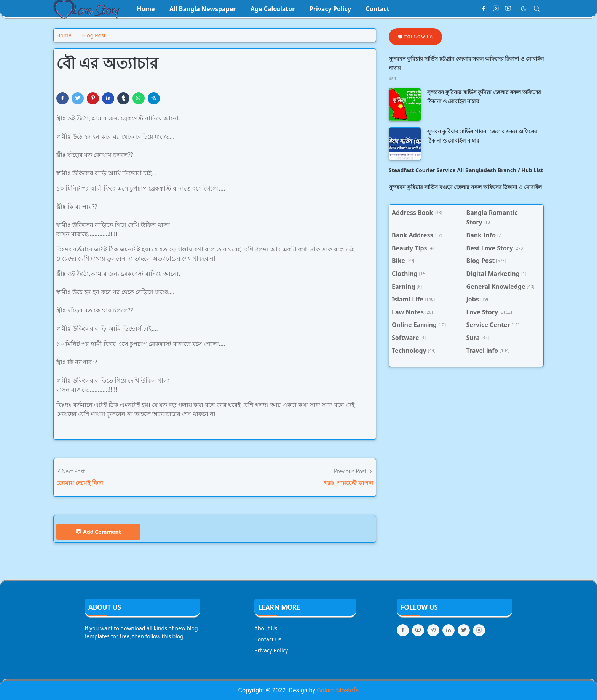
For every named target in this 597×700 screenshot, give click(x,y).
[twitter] (464, 630)
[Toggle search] (537, 9)
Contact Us (268, 639)
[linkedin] (449, 630)
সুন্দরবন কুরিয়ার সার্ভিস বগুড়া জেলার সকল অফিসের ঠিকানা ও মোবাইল (465, 187)
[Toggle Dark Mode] (524, 9)
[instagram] (496, 9)
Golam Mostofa (338, 690)
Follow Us (415, 37)
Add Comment (98, 532)
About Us (266, 628)
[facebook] (484, 9)
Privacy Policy (271, 650)
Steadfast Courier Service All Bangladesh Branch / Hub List (466, 170)
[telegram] (433, 630)
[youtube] (508, 9)
